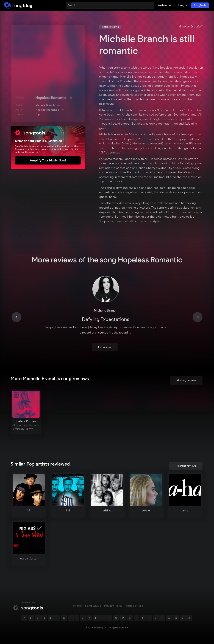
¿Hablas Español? (191, 27)
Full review (105, 348)
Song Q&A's (93, 606)
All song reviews (186, 380)
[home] (18, 5)
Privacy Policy (113, 606)
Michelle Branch (45, 105)
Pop (38, 114)
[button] (165, 5)
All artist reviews (186, 466)
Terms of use (135, 606)
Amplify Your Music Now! (48, 160)
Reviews (76, 606)
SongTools (200, 5)
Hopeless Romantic (51, 98)
